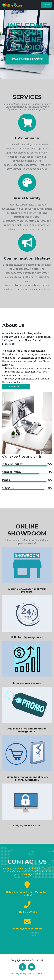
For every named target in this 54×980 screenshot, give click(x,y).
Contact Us (16, 387)
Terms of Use (35, 973)
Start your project (27, 59)
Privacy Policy (19, 973)
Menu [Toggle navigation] (46, 5)
